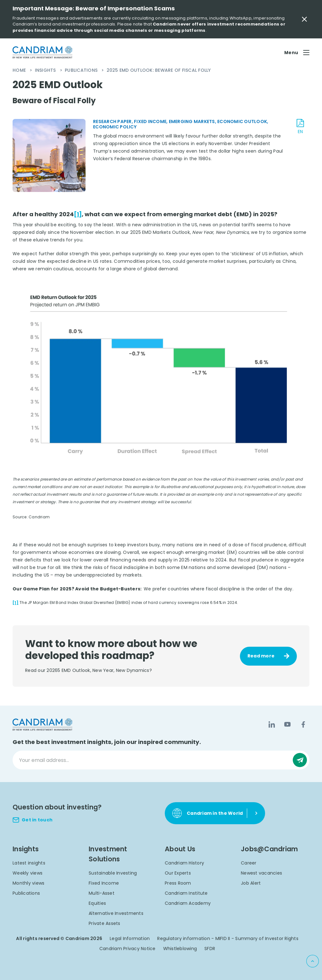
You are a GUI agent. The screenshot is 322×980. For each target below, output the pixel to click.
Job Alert (251, 883)
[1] (78, 214)
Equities (97, 903)
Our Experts (178, 873)
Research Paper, (114, 121)
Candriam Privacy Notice (128, 949)
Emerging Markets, (193, 121)
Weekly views (28, 873)
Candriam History (184, 863)
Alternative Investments (116, 913)
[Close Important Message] (304, 19)
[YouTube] (287, 724)
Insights (46, 70)
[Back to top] (313, 961)
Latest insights (29, 863)
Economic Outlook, (243, 121)
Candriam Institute (186, 893)
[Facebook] (303, 724)
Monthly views (28, 883)
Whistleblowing (180, 949)
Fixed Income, (151, 121)
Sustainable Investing (113, 873)
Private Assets (105, 923)
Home (20, 70)
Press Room (178, 883)
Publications (82, 70)
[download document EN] (300, 127)
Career (249, 863)
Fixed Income (104, 883)
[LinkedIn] (272, 724)
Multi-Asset (102, 893)
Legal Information (130, 938)
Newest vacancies (261, 873)
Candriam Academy (188, 903)
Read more (261, 656)
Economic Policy (115, 127)
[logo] (42, 52)
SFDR (210, 949)
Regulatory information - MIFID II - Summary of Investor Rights (228, 938)
